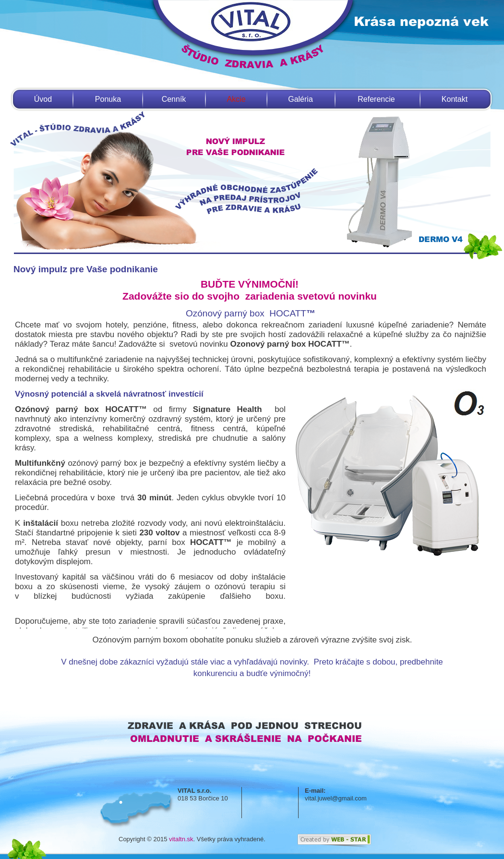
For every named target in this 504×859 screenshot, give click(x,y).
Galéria (300, 99)
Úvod (43, 99)
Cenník (174, 99)
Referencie (376, 99)
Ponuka (108, 99)
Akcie (236, 99)
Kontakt (455, 99)
